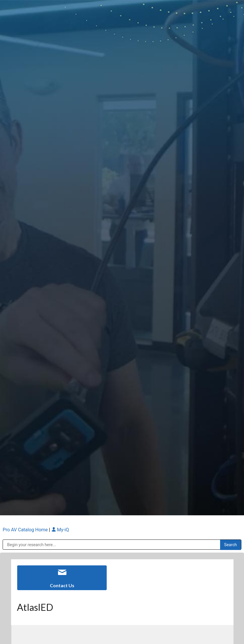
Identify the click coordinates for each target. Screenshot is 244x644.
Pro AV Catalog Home (26, 530)
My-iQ (60, 530)
